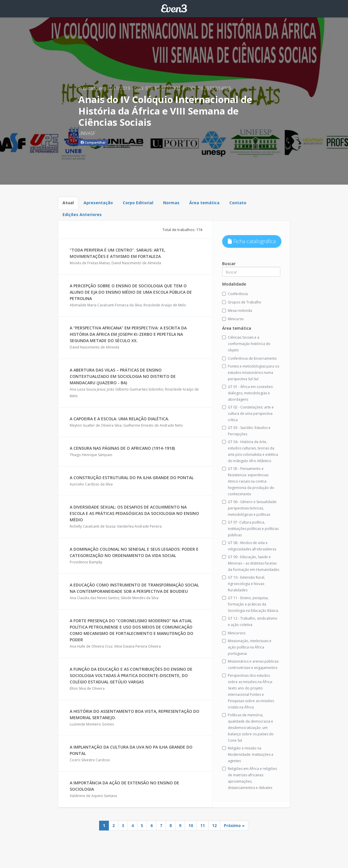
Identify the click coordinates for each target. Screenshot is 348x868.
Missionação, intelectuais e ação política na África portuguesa (247, 647)
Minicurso (233, 319)
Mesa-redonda (237, 311)
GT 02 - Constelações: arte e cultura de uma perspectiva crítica (248, 414)
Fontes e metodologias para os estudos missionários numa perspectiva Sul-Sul (251, 373)
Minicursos (234, 633)
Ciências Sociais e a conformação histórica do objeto (246, 344)
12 (214, 825)
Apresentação (98, 203)
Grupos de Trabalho (242, 302)
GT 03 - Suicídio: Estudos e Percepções (246, 431)
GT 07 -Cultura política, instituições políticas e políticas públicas (250, 529)
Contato (238, 203)
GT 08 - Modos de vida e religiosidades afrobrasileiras (249, 546)
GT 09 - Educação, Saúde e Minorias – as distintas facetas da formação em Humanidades (251, 563)
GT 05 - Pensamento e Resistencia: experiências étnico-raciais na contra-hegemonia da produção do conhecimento (248, 481)
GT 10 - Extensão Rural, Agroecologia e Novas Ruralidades (244, 584)
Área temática (204, 203)
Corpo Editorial (138, 203)
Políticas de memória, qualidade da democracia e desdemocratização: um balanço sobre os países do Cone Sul (248, 728)
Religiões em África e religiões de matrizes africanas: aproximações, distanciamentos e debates (249, 778)
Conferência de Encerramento (249, 358)
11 (203, 825)
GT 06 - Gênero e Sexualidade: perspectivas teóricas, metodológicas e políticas (250, 508)
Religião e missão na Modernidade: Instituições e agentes (248, 754)
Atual (68, 203)
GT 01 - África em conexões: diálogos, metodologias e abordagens (248, 393)
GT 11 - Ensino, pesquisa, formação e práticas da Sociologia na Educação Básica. (250, 604)
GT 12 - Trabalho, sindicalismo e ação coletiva (250, 622)
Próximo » (234, 825)
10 (191, 825)
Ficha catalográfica (252, 241)
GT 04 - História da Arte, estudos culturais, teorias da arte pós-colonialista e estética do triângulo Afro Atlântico (250, 451)
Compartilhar (93, 142)
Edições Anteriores (82, 214)
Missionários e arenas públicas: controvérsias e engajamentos (251, 664)
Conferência (235, 294)
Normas (171, 203)
